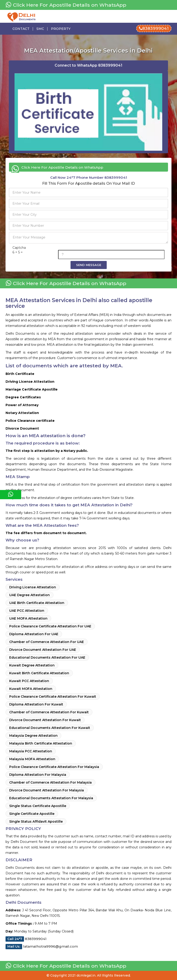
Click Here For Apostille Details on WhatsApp (66, 5)
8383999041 (154, 28)
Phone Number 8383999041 (89, 177)
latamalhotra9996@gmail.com (42, 946)
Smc (40, 29)
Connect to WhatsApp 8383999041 (88, 65)
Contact (21, 29)
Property (61, 29)
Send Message (89, 265)
